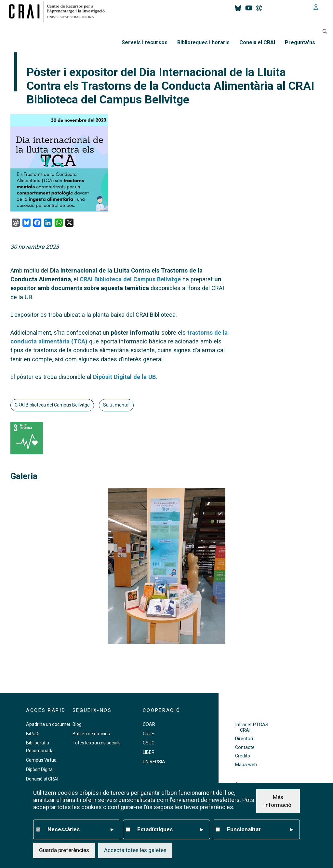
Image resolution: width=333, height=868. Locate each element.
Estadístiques (170, 830)
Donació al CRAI (42, 779)
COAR (149, 724)
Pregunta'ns (300, 42)
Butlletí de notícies (91, 734)
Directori (244, 739)
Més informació (278, 801)
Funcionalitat (260, 830)
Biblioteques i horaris (203, 42)
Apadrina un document (50, 724)
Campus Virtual (42, 760)
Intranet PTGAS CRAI (252, 728)
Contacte (245, 748)
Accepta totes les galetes (135, 850)
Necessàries (80, 830)
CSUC (149, 743)
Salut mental (116, 405)
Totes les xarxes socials (97, 743)
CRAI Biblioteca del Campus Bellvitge (130, 279)
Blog (77, 724)
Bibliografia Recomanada (40, 747)
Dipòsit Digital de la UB (124, 377)
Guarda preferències (64, 850)
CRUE (148, 734)
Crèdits (243, 756)
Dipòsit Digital (40, 769)
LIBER (149, 752)
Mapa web (246, 765)
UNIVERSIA (154, 762)
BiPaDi (33, 734)
